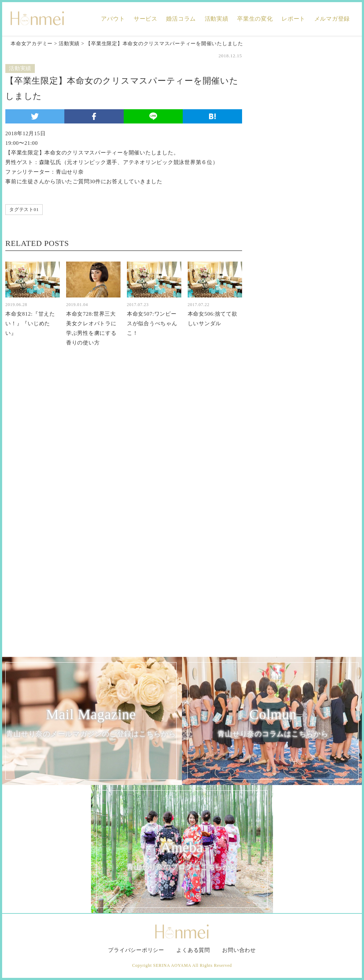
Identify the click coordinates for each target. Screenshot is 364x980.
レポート (293, 19)
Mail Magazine (91, 723)
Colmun (273, 723)
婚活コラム (181, 19)
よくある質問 (193, 950)
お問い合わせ (239, 950)
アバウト (113, 19)
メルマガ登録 (332, 19)
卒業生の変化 (255, 19)
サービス (146, 19)
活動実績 (217, 19)
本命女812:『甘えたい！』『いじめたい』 (30, 323)
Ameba (182, 856)
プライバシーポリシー (136, 950)
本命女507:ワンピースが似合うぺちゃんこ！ (152, 323)
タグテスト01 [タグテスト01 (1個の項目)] (24, 209)
